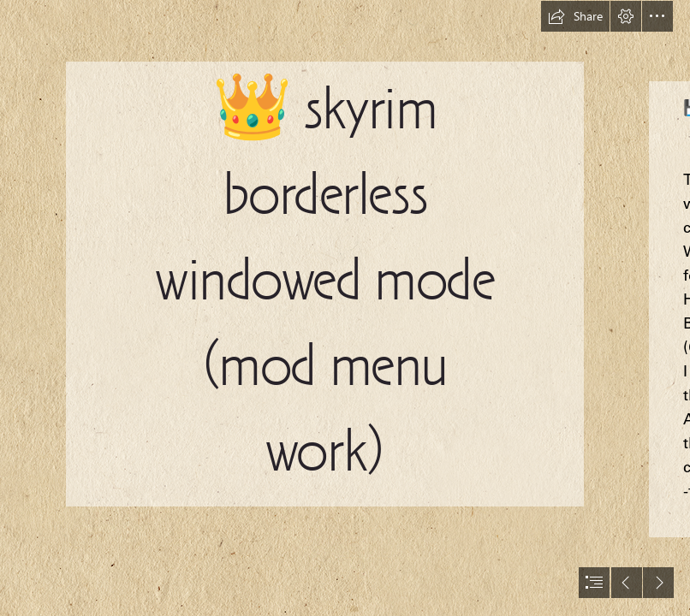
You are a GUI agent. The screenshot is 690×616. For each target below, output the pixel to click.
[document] (345, 308)
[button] (575, 16)
